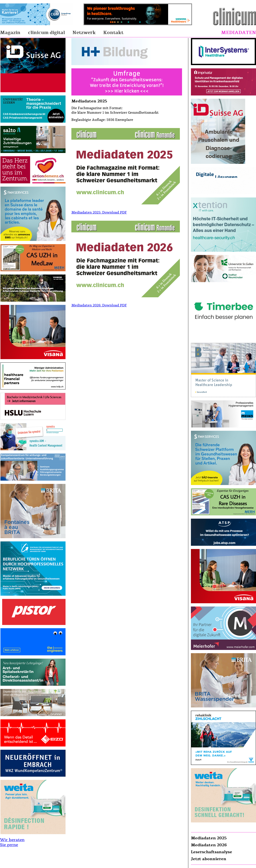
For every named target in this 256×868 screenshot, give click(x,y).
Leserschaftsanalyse (212, 852)
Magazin (10, 33)
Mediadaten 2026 (209, 845)
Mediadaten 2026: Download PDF (99, 305)
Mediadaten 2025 (209, 838)
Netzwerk (84, 33)
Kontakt (113, 33)
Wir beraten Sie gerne (12, 842)
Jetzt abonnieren (209, 859)
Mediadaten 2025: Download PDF (99, 212)
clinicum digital (46, 33)
